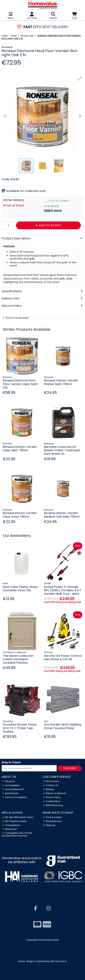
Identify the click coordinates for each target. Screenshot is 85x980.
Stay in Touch (11, 763)
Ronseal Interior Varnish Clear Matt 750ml (20, 449)
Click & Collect (59, 201)
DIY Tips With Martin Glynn (18, 817)
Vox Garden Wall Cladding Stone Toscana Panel (62, 726)
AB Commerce (59, 961)
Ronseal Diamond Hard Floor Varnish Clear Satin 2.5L (20, 384)
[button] (80, 79)
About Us (9, 781)
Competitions (11, 825)
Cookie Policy (52, 801)
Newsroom (10, 829)
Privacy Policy (52, 797)
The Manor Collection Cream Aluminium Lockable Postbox (18, 659)
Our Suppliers (11, 785)
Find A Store (51, 781)
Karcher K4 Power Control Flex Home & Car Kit (63, 658)
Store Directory (52, 821)
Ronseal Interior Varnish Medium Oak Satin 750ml (62, 515)
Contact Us (51, 785)
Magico (31, 961)
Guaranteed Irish (13, 789)
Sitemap (49, 825)
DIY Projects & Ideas (14, 821)
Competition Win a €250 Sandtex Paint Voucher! (17, 834)
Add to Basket (48, 225)
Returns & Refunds (55, 793)
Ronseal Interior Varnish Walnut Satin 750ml (61, 382)
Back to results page (17, 318)
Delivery (49, 789)
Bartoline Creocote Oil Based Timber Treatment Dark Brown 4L (62, 450)
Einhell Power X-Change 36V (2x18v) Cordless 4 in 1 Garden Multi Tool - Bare (62, 590)
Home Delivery (14, 200)
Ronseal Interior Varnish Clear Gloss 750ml (20, 515)
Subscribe (69, 768)
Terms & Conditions (15, 797)
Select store (53, 210)
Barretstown (10, 793)
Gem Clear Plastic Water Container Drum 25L (21, 589)
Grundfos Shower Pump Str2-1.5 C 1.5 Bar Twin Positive (20, 728)
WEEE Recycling (53, 805)
